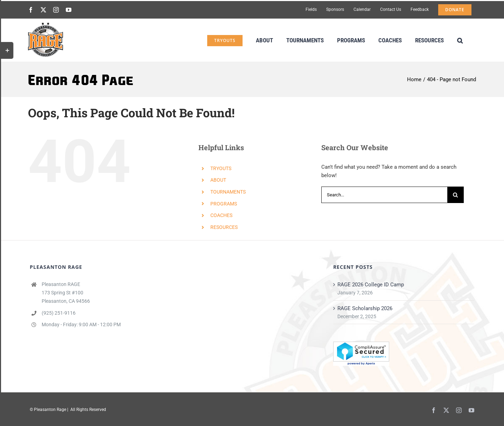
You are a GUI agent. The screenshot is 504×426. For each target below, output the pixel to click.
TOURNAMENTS (228, 192)
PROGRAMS (224, 204)
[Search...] (384, 195)
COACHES (221, 215)
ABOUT (218, 180)
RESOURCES (224, 227)
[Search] (456, 195)
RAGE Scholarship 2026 (365, 308)
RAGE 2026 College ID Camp (371, 285)
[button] (460, 40)
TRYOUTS (221, 168)
